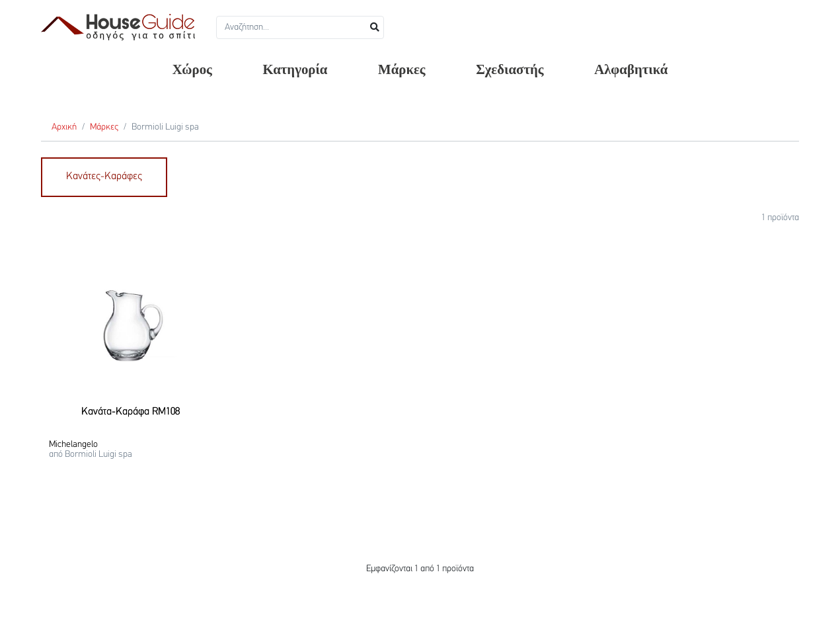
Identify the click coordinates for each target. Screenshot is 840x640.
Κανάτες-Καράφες (104, 177)
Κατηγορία (295, 69)
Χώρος (192, 69)
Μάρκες (402, 69)
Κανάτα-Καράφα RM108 (131, 412)
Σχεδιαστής (510, 69)
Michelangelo (73, 445)
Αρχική (64, 127)
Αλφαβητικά (631, 69)
